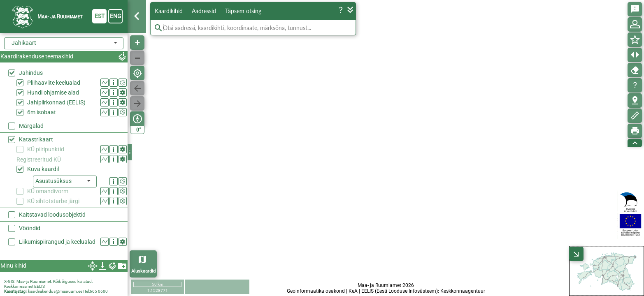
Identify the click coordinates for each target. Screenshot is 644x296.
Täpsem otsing (243, 11)
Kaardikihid (169, 11)
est (100, 16)
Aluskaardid (143, 271)
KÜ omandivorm (48, 191)
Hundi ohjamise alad (53, 92)
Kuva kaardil (43, 169)
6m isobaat (42, 112)
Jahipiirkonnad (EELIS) (56, 102)
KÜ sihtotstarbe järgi (53, 201)
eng (116, 16)
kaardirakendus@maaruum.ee (55, 291)
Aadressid (204, 11)
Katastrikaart (36, 139)
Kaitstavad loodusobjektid (52, 215)
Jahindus (31, 73)
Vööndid (30, 228)
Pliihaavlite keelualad (54, 83)
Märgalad (31, 126)
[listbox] (65, 182)
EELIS (40, 286)
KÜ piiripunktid (46, 149)
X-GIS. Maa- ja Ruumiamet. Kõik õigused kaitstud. (49, 281)
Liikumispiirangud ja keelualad (57, 242)
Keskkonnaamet (19, 286)
